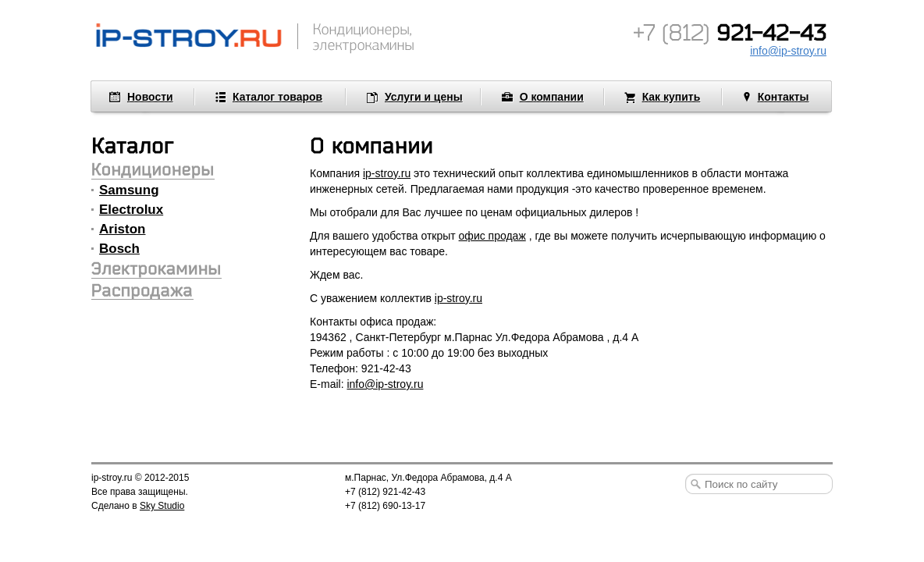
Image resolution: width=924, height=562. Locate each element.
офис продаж (492, 236)
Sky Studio (162, 506)
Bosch (119, 249)
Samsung (129, 190)
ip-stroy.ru (387, 173)
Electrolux (131, 210)
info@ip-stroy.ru (385, 384)
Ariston (123, 229)
